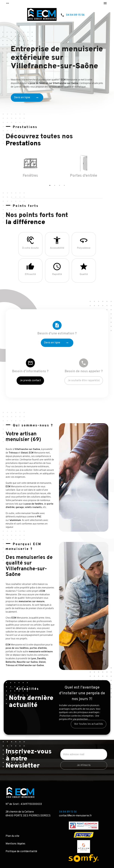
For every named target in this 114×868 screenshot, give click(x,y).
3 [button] (59, 185)
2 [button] (55, 185)
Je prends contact (30, 381)
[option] (30, 168)
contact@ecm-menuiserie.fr (75, 816)
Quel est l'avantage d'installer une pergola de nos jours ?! (82, 693)
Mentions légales (15, 844)
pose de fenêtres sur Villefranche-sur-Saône (54, 83)
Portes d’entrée (84, 176)
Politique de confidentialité (21, 851)
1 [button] (50, 185)
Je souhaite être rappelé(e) (84, 381)
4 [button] (64, 185)
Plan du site (12, 836)
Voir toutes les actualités (89, 724)
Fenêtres (30, 176)
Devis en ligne (26, 98)
